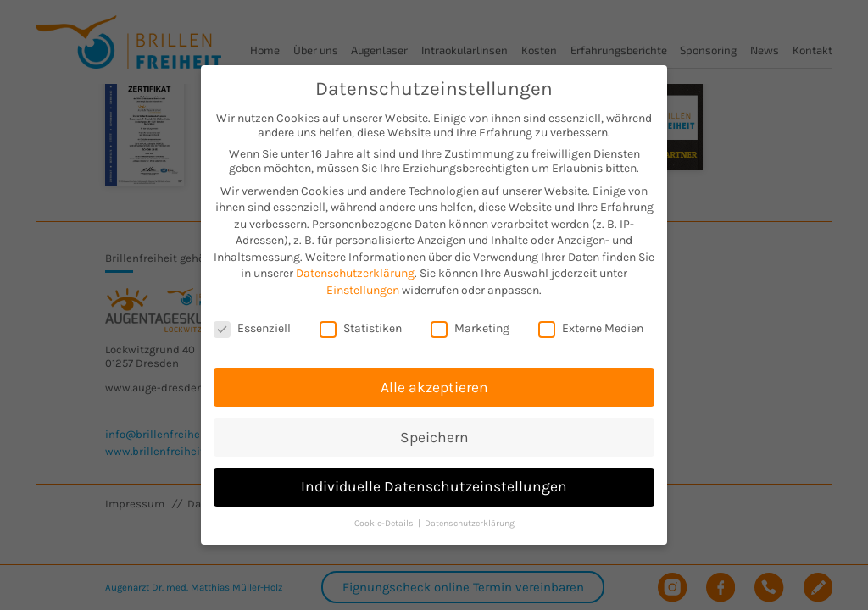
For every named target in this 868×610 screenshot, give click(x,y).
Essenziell (252, 315)
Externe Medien (591, 315)
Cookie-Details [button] (385, 510)
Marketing (470, 315)
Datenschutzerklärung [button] (470, 510)
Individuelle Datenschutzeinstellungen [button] (434, 473)
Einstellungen (363, 277)
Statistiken (361, 315)
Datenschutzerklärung (355, 260)
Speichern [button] (434, 423)
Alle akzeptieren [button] (434, 373)
